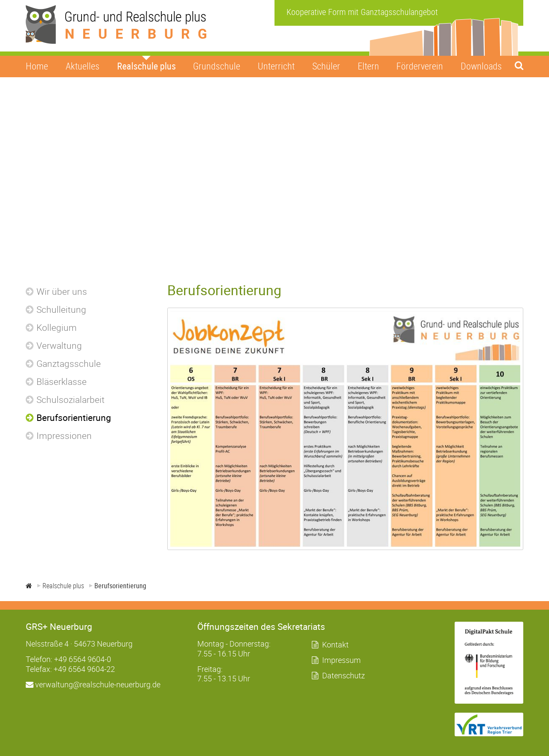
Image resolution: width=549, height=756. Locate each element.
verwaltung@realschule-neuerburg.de (93, 684)
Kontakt (335, 644)
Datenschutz (344, 675)
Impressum (341, 660)
